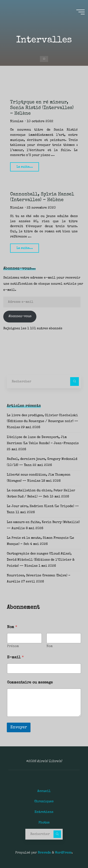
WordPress (63, 853)
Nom (50, 646)
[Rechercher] (75, 382)
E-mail (15, 658)
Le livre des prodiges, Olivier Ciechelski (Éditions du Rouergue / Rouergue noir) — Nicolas (42, 422)
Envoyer (19, 727)
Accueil (44, 791)
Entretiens (44, 812)
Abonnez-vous (20, 316)
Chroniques (44, 802)
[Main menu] (80, 12)
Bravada (44, 853)
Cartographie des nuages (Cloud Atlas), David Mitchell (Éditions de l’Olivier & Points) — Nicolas (41, 560)
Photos (44, 823)
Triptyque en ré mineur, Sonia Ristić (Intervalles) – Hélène (42, 108)
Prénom (13, 646)
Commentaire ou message (30, 683)
